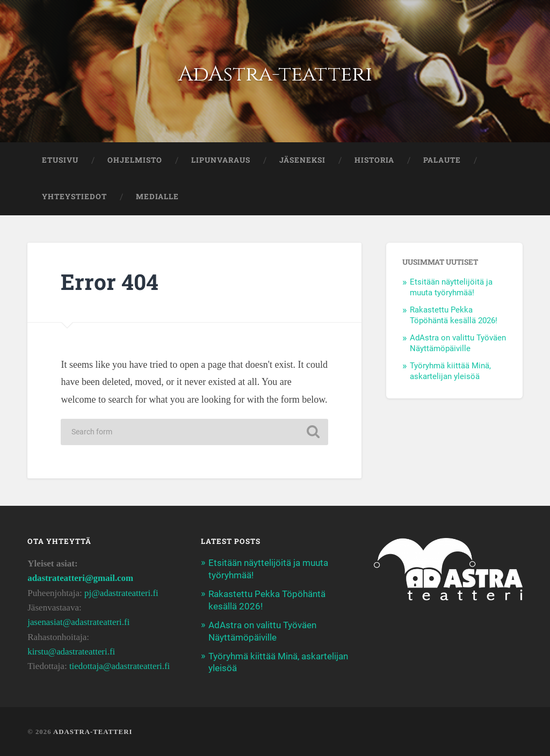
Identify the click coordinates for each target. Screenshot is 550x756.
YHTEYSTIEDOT (74, 197)
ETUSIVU (60, 160)
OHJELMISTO (135, 160)
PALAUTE (442, 160)
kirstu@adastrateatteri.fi (72, 652)
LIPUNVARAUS (221, 160)
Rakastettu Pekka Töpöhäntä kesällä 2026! (454, 315)
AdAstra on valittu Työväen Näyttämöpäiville (458, 343)
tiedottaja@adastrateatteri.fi (120, 666)
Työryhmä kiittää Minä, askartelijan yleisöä (450, 371)
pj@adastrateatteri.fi (122, 593)
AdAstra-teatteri (275, 74)
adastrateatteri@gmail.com (81, 578)
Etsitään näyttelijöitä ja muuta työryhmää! (451, 287)
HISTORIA (374, 160)
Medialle (157, 197)
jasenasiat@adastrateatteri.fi (79, 622)
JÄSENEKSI (302, 160)
